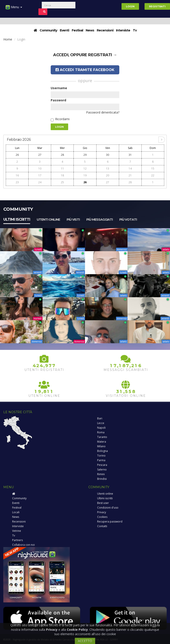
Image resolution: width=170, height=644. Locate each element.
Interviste (123, 30)
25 (62, 182)
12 (85, 169)
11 (62, 169)
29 (85, 155)
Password (58, 100)
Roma (101, 432)
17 (40, 175)
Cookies (102, 517)
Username (59, 88)
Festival (77, 30)
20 (108, 175)
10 (40, 169)
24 (40, 182)
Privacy (102, 512)
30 (108, 155)
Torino (101, 456)
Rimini (101, 474)
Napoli (101, 428)
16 (17, 175)
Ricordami (62, 119)
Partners (17, 540)
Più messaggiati (99, 220)
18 (62, 175)
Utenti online (48, 220)
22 (153, 175)
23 (17, 182)
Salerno (102, 470)
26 (17, 155)
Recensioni (105, 30)
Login (130, 6)
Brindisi (102, 479)
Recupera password (110, 522)
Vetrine (17, 531)
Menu (14, 9)
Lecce (101, 423)
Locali (16, 512)
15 (153, 169)
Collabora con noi (23, 545)
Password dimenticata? (103, 112)
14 (130, 169)
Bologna (102, 451)
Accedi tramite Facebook (85, 70)
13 (108, 169)
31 (130, 155)
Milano (101, 446)
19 (85, 175)
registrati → (102, 55)
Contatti (102, 526)
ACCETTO (85, 641)
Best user (103, 503)
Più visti (73, 220)
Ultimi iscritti (17, 219)
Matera (102, 442)
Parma (101, 460)
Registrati (157, 6)
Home (8, 39)
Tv (135, 30)
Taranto (102, 437)
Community (48, 30)
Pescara (102, 465)
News (90, 30)
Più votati (128, 220)
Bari (100, 418)
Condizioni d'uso (108, 508)
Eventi (64, 30)
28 (62, 155)
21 (130, 175)
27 (40, 155)
